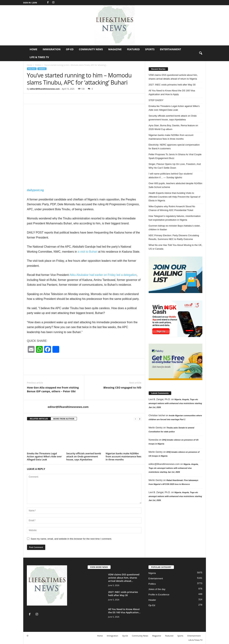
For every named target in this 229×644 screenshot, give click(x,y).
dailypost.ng (35, 190)
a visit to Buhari (88, 252)
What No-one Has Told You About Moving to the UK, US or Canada (176, 247)
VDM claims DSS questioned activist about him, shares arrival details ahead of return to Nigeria (173, 77)
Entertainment (171, 49)
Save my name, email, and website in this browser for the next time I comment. (71, 539)
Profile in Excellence (159, 595)
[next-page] (140, 419)
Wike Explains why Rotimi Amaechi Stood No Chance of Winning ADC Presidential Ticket (172, 208)
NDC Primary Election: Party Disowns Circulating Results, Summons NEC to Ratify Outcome (174, 237)
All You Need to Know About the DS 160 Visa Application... (124, 611)
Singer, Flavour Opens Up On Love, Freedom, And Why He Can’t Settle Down (175, 166)
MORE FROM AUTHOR (64, 419)
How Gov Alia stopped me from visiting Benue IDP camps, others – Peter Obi (53, 389)
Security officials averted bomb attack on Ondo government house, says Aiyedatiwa (84, 456)
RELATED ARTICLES (39, 419)
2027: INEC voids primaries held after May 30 (172, 85)
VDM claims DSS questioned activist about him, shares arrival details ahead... (124, 578)
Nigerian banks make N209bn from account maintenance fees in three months (124, 456)
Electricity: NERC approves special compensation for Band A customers (174, 147)
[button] (201, 53)
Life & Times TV (39, 57)
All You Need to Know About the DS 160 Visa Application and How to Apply (172, 92)
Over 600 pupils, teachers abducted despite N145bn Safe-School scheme (176, 185)
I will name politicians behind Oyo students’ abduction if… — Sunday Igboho (171, 176)
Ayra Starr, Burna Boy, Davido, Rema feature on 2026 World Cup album (173, 127)
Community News (91, 49)
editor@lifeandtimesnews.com (45, 89)
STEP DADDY (156, 100)
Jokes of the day (157, 589)
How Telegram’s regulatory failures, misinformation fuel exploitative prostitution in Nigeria (175, 218)
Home (34, 49)
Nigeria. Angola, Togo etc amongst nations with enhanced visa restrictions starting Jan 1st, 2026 (175, 403)
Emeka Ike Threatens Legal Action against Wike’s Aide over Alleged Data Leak (44, 456)
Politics (38, 65)
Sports (150, 49)
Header (152, 600)
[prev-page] (135, 419)
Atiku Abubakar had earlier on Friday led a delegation (103, 275)
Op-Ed (70, 49)
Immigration (52, 49)
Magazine (115, 49)
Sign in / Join (30, 3)
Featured (133, 49)
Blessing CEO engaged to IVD (122, 387)
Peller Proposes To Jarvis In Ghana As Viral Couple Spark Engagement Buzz (175, 156)
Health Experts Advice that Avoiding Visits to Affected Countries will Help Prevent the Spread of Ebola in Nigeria (175, 197)
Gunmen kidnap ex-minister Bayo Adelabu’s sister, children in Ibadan (175, 228)
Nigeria (42, 69)
